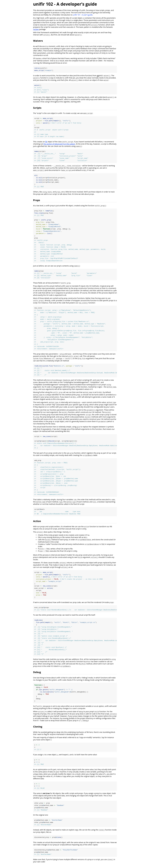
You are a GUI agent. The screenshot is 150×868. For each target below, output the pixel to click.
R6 (46, 142)
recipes (36, 29)
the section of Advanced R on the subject (59, 144)
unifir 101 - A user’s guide (83, 15)
